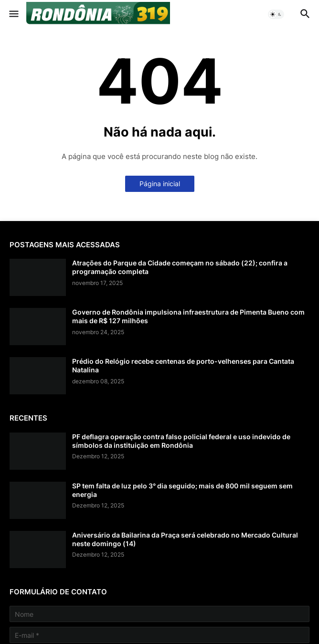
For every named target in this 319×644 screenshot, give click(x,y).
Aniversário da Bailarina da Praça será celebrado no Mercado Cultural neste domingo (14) (185, 539)
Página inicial (160, 184)
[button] (13, 14)
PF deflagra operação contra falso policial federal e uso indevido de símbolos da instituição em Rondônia (181, 441)
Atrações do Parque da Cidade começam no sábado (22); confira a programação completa (180, 267)
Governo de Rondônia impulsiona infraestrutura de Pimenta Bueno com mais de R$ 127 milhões (188, 316)
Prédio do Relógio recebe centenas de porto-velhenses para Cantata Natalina (183, 365)
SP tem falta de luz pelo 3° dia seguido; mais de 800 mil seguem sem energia (182, 490)
